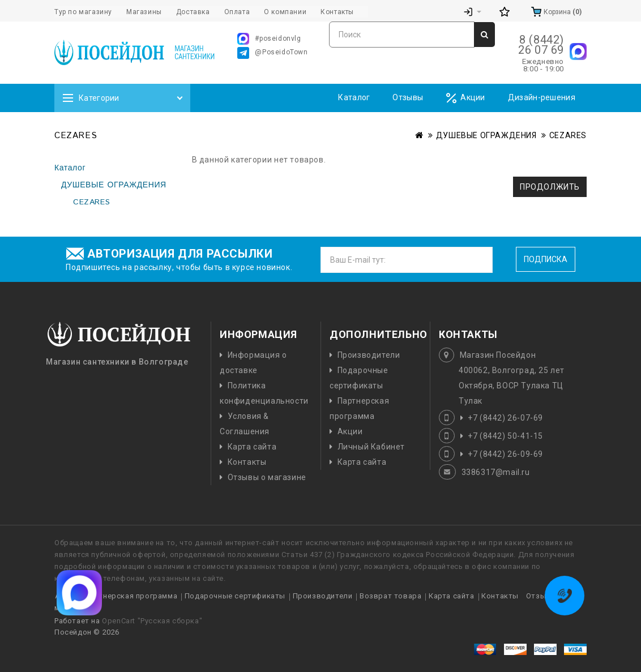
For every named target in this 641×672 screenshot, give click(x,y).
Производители (369, 355)
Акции (465, 98)
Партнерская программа (131, 596)
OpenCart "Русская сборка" (152, 621)
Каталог (354, 97)
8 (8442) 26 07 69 (541, 45)
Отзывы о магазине (267, 477)
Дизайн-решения (542, 97)
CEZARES (568, 135)
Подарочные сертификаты (235, 596)
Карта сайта (252, 447)
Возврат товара (390, 596)
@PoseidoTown (272, 53)
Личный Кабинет (371, 447)
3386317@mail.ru (496, 472)
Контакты (247, 462)
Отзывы (408, 97)
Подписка (546, 259)
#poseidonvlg (269, 39)
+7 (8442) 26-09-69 (505, 454)
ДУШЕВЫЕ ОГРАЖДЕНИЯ (486, 135)
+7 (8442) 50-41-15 (505, 436)
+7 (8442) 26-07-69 (505, 418)
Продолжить (550, 187)
